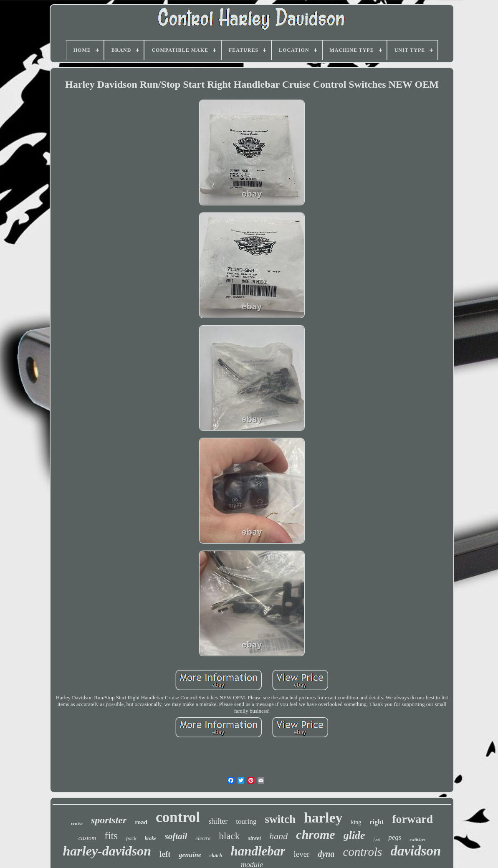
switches (417, 839)
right (377, 822)
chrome (315, 834)
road (141, 822)
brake (151, 838)
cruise (77, 823)
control (178, 817)
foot (377, 839)
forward (412, 819)
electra (203, 838)
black (229, 836)
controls (362, 852)
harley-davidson (107, 851)
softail (176, 836)
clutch (216, 855)
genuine (190, 855)
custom (87, 838)
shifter (218, 821)
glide (354, 835)
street (254, 838)
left (165, 854)
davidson (416, 851)
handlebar (258, 851)
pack (131, 838)
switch (280, 819)
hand (278, 836)
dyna (326, 854)
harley (323, 818)
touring (246, 821)
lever (301, 854)
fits (111, 836)
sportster (109, 820)
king (356, 822)
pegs (395, 837)
